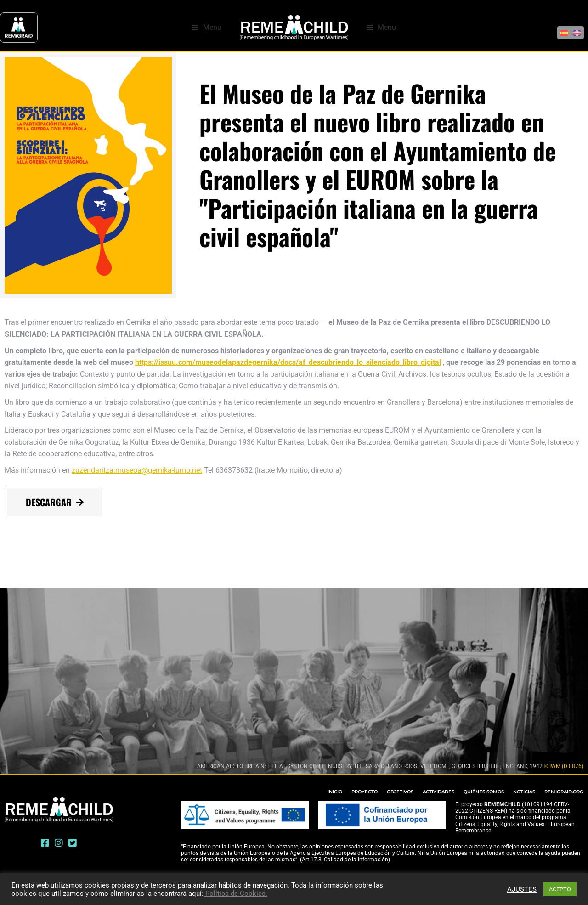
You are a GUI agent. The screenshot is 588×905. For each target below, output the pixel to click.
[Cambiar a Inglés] (577, 28)
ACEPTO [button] (560, 889)
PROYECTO (365, 792)
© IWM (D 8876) (564, 766)
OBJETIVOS (400, 792)
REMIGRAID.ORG (564, 792)
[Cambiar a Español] (564, 28)
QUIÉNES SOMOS (484, 792)
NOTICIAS (524, 792)
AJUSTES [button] (522, 889)
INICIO (335, 792)
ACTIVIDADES (438, 792)
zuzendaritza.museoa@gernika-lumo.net (137, 470)
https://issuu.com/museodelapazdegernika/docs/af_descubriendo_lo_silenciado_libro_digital (288, 362)
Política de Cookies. (235, 894)
